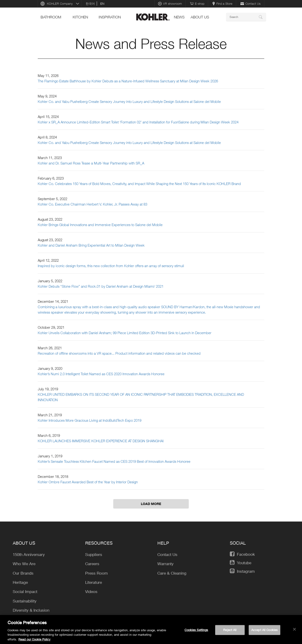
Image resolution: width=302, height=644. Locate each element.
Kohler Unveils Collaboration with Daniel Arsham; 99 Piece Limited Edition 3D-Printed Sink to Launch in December (125, 333)
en (102, 4)
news (179, 17)
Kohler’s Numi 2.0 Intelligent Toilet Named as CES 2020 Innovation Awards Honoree (101, 374)
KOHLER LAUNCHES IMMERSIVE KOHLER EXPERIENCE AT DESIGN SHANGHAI (101, 441)
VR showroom (170, 4)
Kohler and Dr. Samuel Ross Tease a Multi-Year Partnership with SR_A (91, 163)
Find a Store (222, 4)
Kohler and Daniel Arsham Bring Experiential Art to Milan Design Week (91, 245)
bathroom (51, 17)
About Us (200, 17)
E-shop (197, 4)
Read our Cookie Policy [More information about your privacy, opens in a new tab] (34, 641)
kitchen (80, 17)
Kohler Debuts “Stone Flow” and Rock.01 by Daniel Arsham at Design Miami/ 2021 (101, 286)
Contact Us (250, 4)
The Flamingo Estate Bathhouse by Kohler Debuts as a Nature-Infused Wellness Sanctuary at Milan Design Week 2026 (128, 81)
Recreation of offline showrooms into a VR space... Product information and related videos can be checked (119, 353)
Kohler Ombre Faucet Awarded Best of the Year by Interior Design (88, 482)
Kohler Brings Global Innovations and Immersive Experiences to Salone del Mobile (100, 225)
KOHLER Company (60, 4)
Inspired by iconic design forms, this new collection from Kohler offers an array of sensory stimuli (111, 266)
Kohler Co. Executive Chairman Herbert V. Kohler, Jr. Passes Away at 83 (92, 204)
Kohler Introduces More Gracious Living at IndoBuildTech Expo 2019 (90, 420)
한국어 (90, 4)
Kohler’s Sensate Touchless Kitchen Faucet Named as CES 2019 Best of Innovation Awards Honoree (114, 461)
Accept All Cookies (264, 631)
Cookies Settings (196, 631)
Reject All (230, 631)
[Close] (294, 631)
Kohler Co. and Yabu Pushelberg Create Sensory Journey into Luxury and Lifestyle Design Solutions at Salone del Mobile (129, 101)
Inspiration (110, 17)
